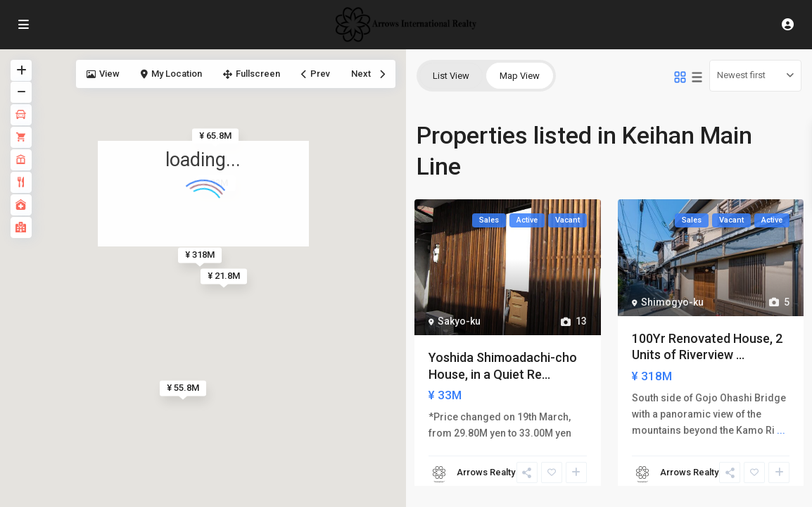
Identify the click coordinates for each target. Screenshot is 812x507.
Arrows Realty (486, 472)
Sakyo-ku (459, 321)
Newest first (741, 75)
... (781, 430)
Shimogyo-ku (672, 302)
